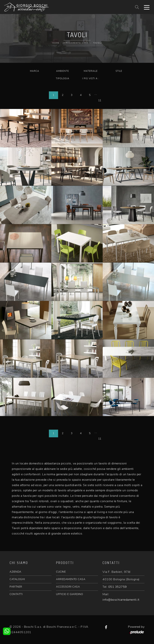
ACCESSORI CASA (68, 587)
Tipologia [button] (63, 78)
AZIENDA (15, 572)
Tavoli (98, 43)
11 (100, 100)
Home (56, 43)
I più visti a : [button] (91, 78)
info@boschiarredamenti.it (121, 600)
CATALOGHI (17, 579)
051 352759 (118, 587)
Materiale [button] (91, 71)
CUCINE (61, 572)
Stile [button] (119, 71)
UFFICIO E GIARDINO (70, 594)
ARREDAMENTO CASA (71, 579)
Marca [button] (35, 71)
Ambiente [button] (63, 71)
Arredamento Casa (76, 43)
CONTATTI (16, 594)
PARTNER (16, 587)
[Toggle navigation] (147, 7)
